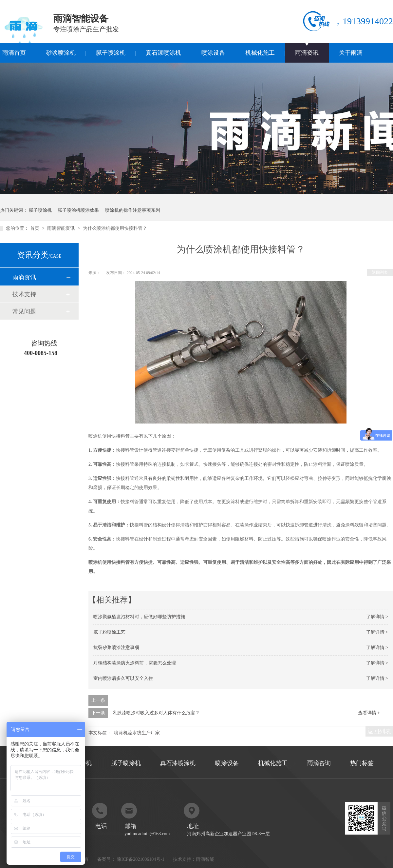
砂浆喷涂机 (61, 53)
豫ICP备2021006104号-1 (141, 859)
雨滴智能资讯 (62, 228)
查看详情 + (369, 713)
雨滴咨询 (319, 763)
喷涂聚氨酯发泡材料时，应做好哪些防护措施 (139, 617)
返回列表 (380, 272)
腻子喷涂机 (111, 53)
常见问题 (24, 311)
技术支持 (24, 294)
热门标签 (362, 763)
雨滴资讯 (307, 53)
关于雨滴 (351, 53)
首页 (35, 228)
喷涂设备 (213, 53)
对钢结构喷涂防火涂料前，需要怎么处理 (135, 663)
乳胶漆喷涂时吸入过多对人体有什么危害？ (156, 713)
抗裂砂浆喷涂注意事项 (116, 648)
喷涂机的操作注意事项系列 (133, 210)
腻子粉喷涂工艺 (109, 632)
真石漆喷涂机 (163, 53)
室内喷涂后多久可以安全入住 (123, 678)
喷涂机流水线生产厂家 (137, 733)
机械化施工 (260, 53)
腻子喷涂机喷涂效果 (78, 210)
